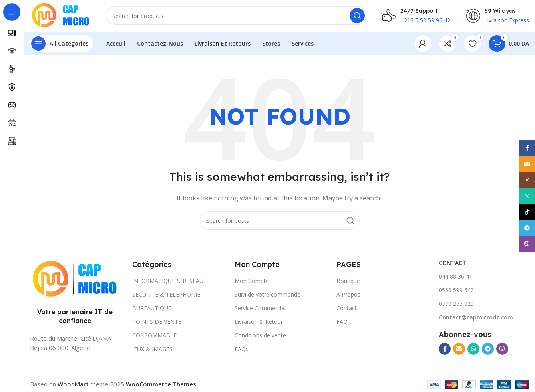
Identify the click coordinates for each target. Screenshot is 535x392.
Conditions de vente (260, 336)
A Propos (348, 295)
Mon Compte (252, 281)
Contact (347, 309)
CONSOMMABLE (154, 336)
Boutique (348, 281)
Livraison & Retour (259, 322)
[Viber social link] (502, 350)
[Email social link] (459, 350)
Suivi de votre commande (267, 295)
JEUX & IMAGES (152, 349)
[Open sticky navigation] (62, 44)
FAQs (242, 349)
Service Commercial (260, 309)
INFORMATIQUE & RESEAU (168, 281)
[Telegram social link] (488, 350)
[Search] (237, 16)
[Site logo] (61, 15)
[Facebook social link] (445, 350)
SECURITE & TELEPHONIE (166, 295)
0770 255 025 (456, 304)
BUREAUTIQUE (152, 309)
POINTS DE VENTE (157, 322)
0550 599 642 (456, 290)
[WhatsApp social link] (473, 350)
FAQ (342, 322)
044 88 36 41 (455, 277)
